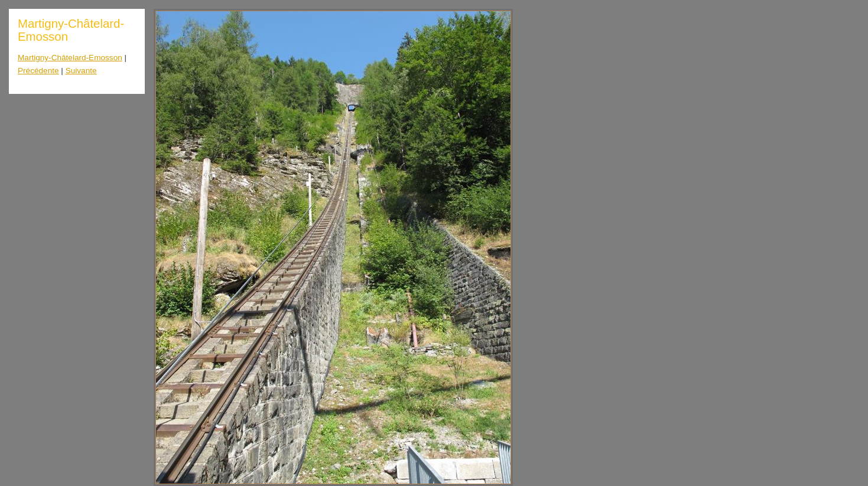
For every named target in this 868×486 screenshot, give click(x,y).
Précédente (38, 71)
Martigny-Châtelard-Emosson (70, 58)
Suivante (81, 71)
